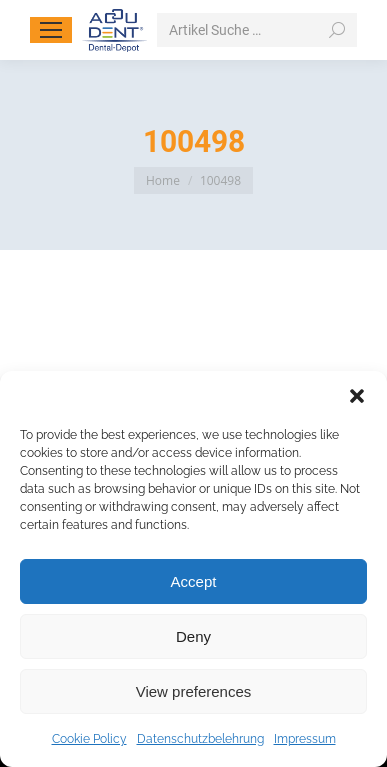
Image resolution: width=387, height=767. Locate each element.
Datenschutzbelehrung (200, 739)
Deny (193, 636)
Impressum (305, 739)
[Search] (257, 30)
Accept (194, 581)
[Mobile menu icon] (51, 30)
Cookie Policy (89, 739)
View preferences (194, 691)
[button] (357, 396)
